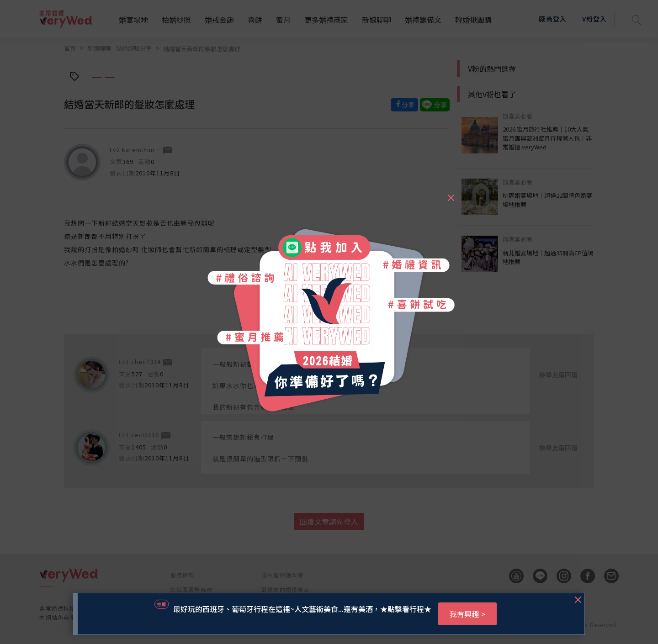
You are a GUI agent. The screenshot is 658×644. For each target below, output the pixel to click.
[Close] (451, 194)
